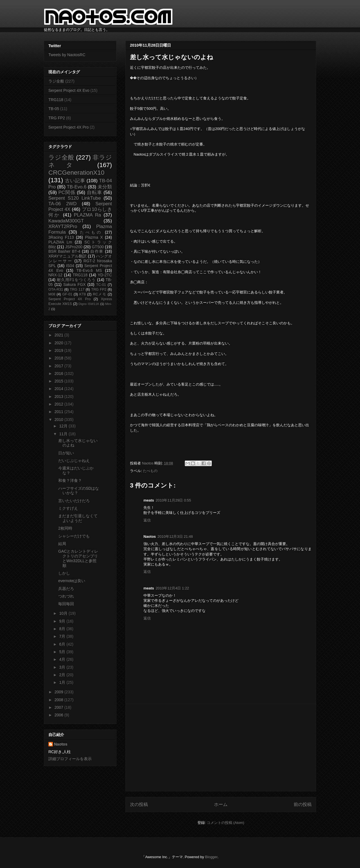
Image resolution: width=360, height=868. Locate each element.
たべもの (150, 471)
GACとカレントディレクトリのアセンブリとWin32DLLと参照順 (78, 558)
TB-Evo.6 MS (89, 270)
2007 (59, 707)
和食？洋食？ (70, 480)
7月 (63, 636)
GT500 (98, 247)
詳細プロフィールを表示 (70, 759)
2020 (59, 343)
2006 (59, 715)
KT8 (83, 294)
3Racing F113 (61, 237)
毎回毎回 (66, 604)
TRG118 (56, 100)
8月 (63, 629)
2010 (59, 420)
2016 (59, 373)
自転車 (94, 192)
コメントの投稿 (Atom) (226, 823)
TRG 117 (77, 290)
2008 (59, 700)
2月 (63, 675)
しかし (64, 573)
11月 (64, 434)
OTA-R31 (56, 290)
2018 (59, 358)
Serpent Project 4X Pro (68, 127)
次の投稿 (139, 804)
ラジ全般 (56, 81)
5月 (63, 652)
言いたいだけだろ (74, 501)
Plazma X (94, 237)
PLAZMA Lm (60, 242)
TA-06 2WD (62, 204)
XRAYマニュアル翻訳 (67, 256)
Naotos (61, 744)
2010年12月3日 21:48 (175, 536)
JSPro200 (74, 247)
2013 (59, 397)
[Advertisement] (221, 748)
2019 (59, 350)
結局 (62, 544)
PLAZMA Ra (88, 215)
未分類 (105, 187)
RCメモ (100, 294)
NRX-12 (55, 275)
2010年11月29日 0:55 (174, 500)
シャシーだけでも (74, 536)
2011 (59, 412)
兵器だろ (66, 589)
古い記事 (75, 181)
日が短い (66, 453)
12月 (64, 426)
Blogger (211, 857)
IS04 (70, 266)
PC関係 (67, 192)
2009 (59, 692)
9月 (63, 621)
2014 (59, 389)
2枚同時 (65, 528)
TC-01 (101, 285)
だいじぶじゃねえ (74, 461)
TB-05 (54, 109)
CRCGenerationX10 (76, 173)
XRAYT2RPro (63, 226)
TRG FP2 (57, 118)
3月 (63, 667)
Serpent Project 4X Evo (69, 90)
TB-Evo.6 (77, 187)
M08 (52, 294)
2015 (59, 381)
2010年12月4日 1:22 (173, 588)
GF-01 (67, 294)
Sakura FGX (74, 284)
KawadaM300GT (66, 221)
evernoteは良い (72, 581)
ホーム (221, 804)
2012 (59, 404)
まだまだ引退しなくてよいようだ (78, 518)
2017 (59, 366)
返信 (147, 520)
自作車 (97, 251)
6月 (63, 644)
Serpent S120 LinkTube (75, 198)
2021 (59, 335)
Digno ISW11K (89, 304)
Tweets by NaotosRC (67, 55)
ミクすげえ (68, 508)
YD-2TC (105, 275)
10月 (64, 613)
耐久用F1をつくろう (76, 280)
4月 (63, 659)
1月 (63, 682)
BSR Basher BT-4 (64, 251)
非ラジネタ (80, 161)
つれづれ (66, 596)
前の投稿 (303, 804)
